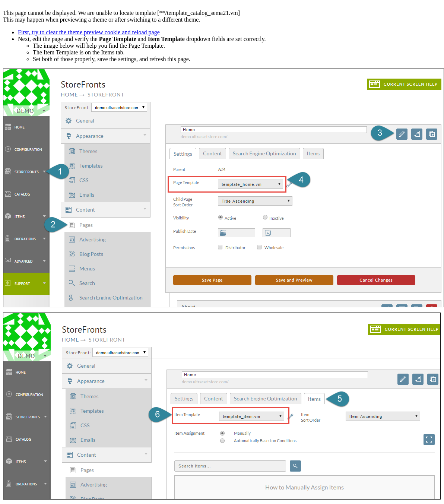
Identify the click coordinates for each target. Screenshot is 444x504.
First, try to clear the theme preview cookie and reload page (89, 32)
